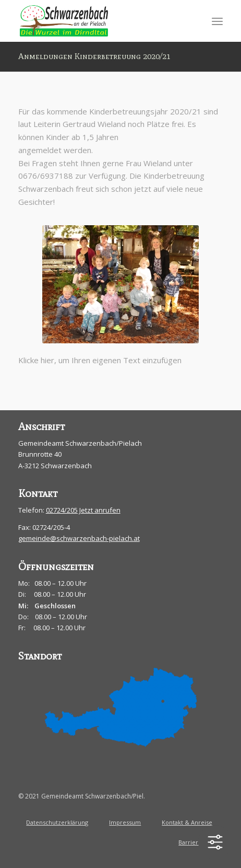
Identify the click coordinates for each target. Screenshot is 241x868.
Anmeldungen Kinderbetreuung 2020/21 (94, 56)
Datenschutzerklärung (57, 822)
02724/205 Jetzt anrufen (83, 510)
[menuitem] (217, 21)
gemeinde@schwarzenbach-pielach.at (79, 538)
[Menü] (217, 21)
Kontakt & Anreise (187, 822)
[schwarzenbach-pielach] (100, 21)
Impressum (125, 822)
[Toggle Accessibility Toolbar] (215, 842)
